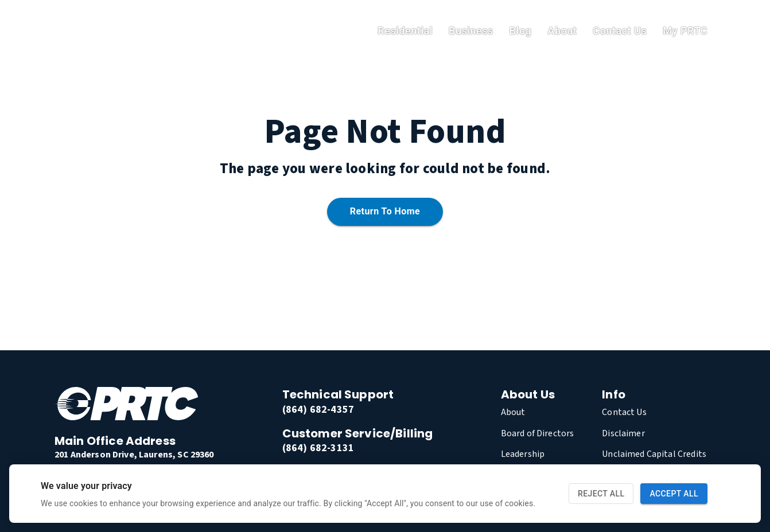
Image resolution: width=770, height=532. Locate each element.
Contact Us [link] (620, 31)
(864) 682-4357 (318, 410)
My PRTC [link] (685, 31)
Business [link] (471, 31)
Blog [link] (521, 31)
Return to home (385, 212)
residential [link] (405, 31)
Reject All (601, 494)
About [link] (562, 31)
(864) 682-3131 (318, 448)
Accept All (674, 494)
